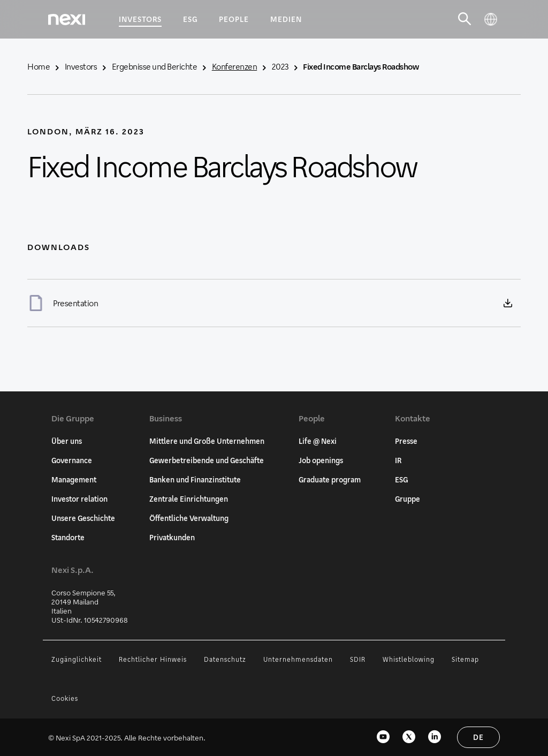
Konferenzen (235, 66)
